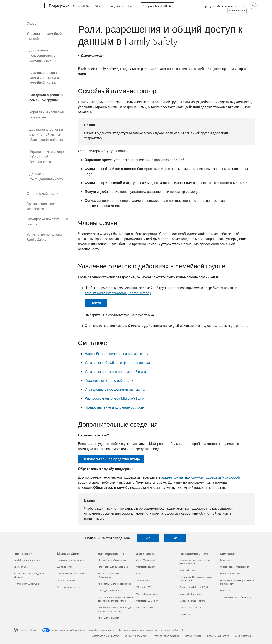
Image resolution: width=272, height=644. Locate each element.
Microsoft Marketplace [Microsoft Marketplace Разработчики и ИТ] (191, 594)
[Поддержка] (59, 6)
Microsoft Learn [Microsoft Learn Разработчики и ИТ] (187, 570)
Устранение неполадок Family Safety (45, 237)
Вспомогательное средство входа (111, 459)
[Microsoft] (28, 6)
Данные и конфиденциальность (46, 176)
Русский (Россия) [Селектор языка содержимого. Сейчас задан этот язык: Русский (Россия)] (29, 630)
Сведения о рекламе (218, 636)
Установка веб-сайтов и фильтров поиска (117, 363)
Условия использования (166, 636)
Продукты (114, 6)
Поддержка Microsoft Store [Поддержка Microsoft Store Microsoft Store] (71, 573)
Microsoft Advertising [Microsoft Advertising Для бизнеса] (147, 594)
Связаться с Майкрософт (105, 636)
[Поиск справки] (243, 5)
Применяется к (93, 55)
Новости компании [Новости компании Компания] (230, 573)
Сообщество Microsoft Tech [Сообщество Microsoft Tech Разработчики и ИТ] (194, 587)
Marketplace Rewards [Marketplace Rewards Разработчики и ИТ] (191, 608)
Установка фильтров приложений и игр (115, 371)
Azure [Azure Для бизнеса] (139, 573)
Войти (96, 303)
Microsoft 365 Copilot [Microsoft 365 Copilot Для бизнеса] (147, 601)
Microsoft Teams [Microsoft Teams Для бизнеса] (145, 608)
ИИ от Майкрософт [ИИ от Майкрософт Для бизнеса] (146, 560)
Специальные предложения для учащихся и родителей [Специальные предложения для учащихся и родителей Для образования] (115, 609)
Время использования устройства (44, 206)
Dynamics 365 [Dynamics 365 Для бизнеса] (143, 580)
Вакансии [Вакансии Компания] (225, 560)
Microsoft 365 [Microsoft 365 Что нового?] (21, 567)
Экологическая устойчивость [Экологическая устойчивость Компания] (235, 597)
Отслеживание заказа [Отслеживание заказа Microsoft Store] (69, 587)
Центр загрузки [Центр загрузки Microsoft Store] (65, 567)
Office (98, 6)
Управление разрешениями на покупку (115, 389)
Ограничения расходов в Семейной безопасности (47, 157)
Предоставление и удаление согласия (115, 407)
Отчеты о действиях (42, 193)
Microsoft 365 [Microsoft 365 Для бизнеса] (143, 587)
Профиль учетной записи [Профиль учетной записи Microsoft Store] (70, 560)
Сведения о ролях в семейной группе (46, 97)
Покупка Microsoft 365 (157, 6)
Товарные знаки (193, 636)
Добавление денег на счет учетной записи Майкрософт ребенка (46, 134)
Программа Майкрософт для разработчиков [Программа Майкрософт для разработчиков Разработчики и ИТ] (195, 562)
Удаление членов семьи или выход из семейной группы (45, 78)
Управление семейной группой (44, 36)
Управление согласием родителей (47, 115)
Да (148, 538)
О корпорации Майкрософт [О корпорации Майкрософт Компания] (235, 567)
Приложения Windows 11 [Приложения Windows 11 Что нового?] (27, 584)
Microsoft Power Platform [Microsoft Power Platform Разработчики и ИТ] (192, 601)
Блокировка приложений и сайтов (47, 222)
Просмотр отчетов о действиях (109, 380)
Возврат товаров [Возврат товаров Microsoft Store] (66, 580)
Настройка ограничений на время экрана (117, 354)
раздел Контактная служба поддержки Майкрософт (201, 477)
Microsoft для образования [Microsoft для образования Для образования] (112, 560)
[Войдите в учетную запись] (253, 6)
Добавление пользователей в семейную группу (43, 55)
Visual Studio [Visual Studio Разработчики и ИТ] (186, 614)
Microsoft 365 (81, 6)
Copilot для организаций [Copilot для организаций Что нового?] (27, 560)
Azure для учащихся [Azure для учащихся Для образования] (108, 618)
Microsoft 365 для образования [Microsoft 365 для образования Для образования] (114, 584)
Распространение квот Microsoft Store (114, 398)
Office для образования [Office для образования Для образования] (110, 591)
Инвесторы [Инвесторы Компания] (226, 591)
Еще (131, 6)
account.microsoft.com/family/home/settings (118, 293)
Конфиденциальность (136, 636)
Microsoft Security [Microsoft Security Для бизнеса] (145, 567)
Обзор (31, 23)
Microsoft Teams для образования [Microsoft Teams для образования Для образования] (109, 575)
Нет (175, 538)
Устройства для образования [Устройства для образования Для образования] (113, 567)
